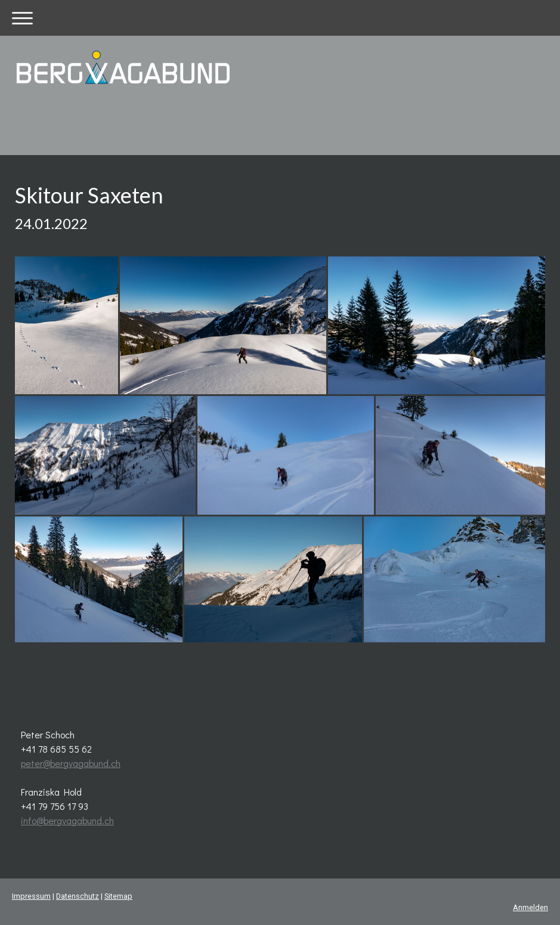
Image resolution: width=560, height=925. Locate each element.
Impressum (31, 896)
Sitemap (118, 896)
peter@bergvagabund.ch (71, 763)
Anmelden (530, 907)
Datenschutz (78, 896)
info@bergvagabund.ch (67, 820)
